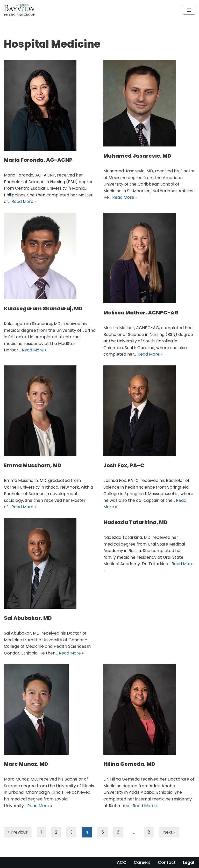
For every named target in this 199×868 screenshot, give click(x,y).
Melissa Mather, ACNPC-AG (141, 313)
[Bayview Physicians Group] (21, 10)
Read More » (24, 201)
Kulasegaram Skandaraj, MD (43, 308)
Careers (142, 862)
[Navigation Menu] (189, 10)
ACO (122, 862)
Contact (167, 862)
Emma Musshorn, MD (33, 465)
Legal (189, 862)
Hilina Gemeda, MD (129, 764)
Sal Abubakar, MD (28, 618)
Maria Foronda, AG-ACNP (38, 160)
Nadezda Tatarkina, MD (136, 522)
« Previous (18, 832)
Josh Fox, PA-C (124, 465)
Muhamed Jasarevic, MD (137, 156)
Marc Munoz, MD (26, 764)
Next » (169, 832)
